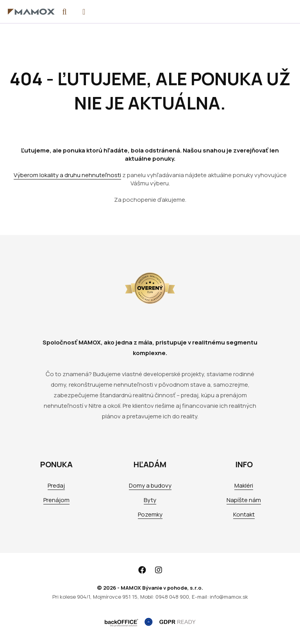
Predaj (56, 485)
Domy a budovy (150, 485)
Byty (150, 500)
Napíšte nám (244, 500)
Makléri (244, 485)
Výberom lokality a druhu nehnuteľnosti (67, 175)
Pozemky (150, 514)
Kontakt (244, 514)
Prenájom (56, 500)
